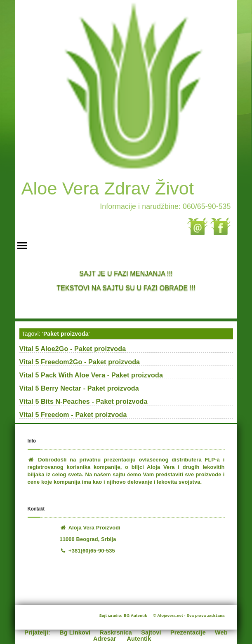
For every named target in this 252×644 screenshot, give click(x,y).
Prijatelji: (37, 632)
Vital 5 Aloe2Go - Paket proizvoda (73, 349)
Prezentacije (188, 632)
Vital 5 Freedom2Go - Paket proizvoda (80, 362)
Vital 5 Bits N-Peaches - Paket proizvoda (84, 402)
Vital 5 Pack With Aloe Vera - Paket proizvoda (91, 375)
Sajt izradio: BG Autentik (123, 615)
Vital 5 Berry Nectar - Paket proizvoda (79, 388)
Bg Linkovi (75, 632)
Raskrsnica (116, 632)
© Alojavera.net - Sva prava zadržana (189, 615)
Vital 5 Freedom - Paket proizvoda (73, 415)
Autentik (139, 639)
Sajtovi (151, 632)
